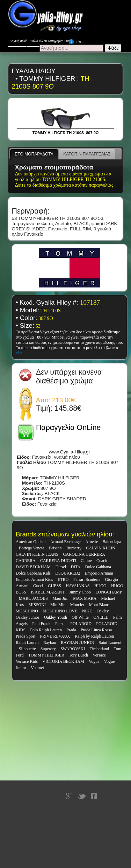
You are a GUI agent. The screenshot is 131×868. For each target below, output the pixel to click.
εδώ (20, 353)
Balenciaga (112, 542)
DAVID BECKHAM (33, 567)
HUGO (100, 586)
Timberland (100, 649)
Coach (102, 561)
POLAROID (81, 624)
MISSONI (37, 605)
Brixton (55, 548)
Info (77, 41)
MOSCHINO (27, 611)
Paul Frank (41, 624)
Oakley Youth (56, 617)
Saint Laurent (110, 643)
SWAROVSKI (73, 649)
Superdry (48, 649)
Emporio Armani (99, 573)
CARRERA (26, 561)
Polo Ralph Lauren (46, 630)
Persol (60, 624)
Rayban (50, 643)
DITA (75, 567)
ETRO (63, 579)
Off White (80, 617)
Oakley (103, 611)
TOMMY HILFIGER (46, 655)
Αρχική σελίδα (18, 41)
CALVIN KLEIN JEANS (37, 554)
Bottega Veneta (32, 548)
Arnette (92, 542)
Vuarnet (37, 668)
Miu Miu (58, 605)
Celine (86, 561)
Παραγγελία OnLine (68, 428)
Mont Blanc (99, 605)
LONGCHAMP (109, 592)
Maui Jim (60, 598)
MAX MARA (85, 598)
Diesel (61, 567)
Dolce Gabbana (98, 567)
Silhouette (27, 649)
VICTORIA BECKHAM (63, 661)
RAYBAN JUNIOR (77, 643)
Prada (71, 630)
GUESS (54, 586)
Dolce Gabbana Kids (33, 573)
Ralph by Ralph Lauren (94, 636)
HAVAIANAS (78, 586)
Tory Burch (78, 655)
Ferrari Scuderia (87, 579)
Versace (99, 655)
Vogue (94, 661)
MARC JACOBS (33, 598)
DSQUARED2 (68, 573)
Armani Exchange (65, 542)
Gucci (38, 586)
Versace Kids (27, 661)
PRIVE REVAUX (55, 636)
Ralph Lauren (27, 643)
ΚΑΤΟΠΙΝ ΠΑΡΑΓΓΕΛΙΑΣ (87, 154)
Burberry (74, 548)
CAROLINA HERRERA (84, 554)
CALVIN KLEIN (101, 548)
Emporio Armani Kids (34, 579)
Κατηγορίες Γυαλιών (58, 40)
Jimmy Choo (80, 592)
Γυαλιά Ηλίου (38, 40)
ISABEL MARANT (48, 592)
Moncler (77, 605)
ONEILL (101, 617)
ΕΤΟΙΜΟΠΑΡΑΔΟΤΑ (34, 154)
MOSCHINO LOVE (60, 611)
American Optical (31, 542)
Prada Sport (26, 636)
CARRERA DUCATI (58, 561)
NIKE (87, 611)
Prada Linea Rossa (96, 630)
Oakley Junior (28, 617)
